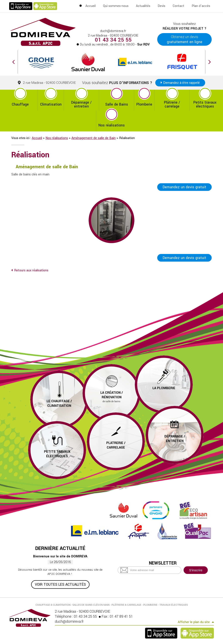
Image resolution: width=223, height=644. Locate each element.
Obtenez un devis (185, 39)
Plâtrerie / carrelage (172, 104)
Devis (161, 6)
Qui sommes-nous (116, 6)
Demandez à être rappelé (181, 83)
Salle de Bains (117, 104)
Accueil (90, 6)
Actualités (143, 6)
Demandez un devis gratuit (184, 187)
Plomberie (144, 104)
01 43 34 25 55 (113, 40)
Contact (178, 6)
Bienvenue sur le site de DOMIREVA (60, 556)
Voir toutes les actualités (60, 584)
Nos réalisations (112, 125)
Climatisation (51, 104)
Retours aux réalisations (31, 270)
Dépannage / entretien (81, 104)
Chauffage (20, 104)
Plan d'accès (201, 6)
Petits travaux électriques (205, 104)
